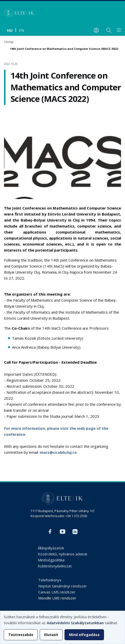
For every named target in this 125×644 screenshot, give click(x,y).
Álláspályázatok (51, 548)
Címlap (9, 42)
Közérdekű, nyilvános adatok (62, 554)
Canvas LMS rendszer (57, 592)
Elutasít (51, 635)
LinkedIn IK (75, 532)
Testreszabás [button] (21, 635)
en (21, 30)
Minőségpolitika (51, 560)
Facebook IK (50, 532)
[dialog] (62, 627)
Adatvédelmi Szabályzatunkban (75, 623)
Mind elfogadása (84, 635)
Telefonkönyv (50, 580)
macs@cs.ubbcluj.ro (58, 452)
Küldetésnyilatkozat (55, 566)
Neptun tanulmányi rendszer (63, 586)
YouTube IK (62, 532)
